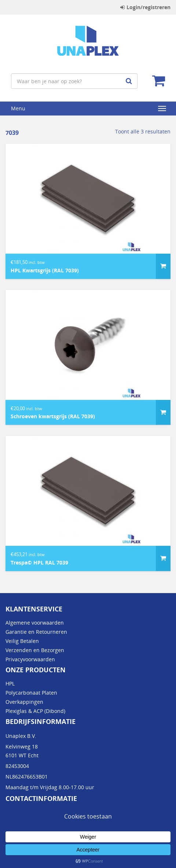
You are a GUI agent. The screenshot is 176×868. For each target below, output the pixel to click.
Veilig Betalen (22, 641)
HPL (10, 683)
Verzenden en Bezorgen (35, 650)
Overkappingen (24, 702)
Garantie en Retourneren (36, 632)
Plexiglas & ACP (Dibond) (35, 711)
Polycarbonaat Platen (31, 693)
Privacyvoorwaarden (30, 659)
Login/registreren (145, 7)
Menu (18, 108)
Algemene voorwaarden (35, 623)
